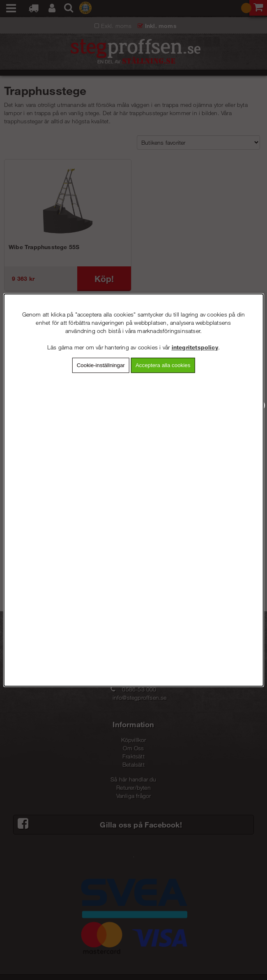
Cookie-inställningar (101, 365)
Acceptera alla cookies (163, 365)
